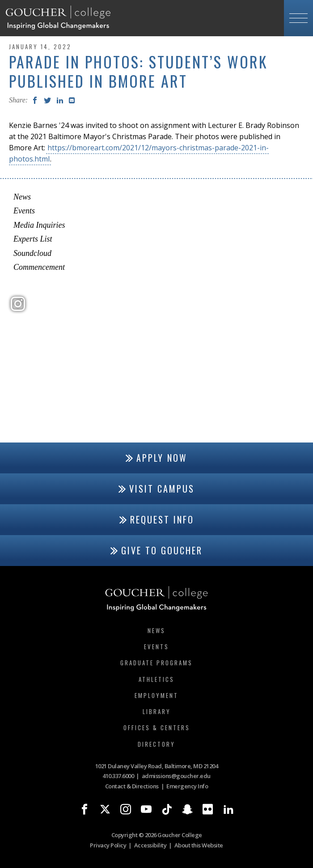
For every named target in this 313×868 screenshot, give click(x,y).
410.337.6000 (118, 776)
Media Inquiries (39, 225)
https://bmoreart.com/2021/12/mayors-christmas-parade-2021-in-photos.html (139, 153)
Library (157, 711)
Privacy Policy (108, 845)
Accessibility (150, 845)
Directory (156, 744)
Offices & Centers (157, 728)
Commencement (39, 267)
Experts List (33, 239)
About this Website (199, 845)
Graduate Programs (156, 663)
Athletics (156, 679)
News (22, 197)
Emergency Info (187, 786)
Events (24, 211)
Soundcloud (32, 253)
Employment (156, 695)
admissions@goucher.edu (176, 776)
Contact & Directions (132, 786)
